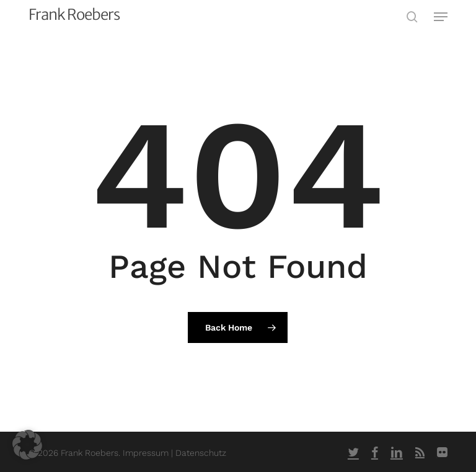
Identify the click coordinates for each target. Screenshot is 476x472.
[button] (441, 17)
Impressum (147, 453)
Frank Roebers (74, 15)
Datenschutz (201, 453)
